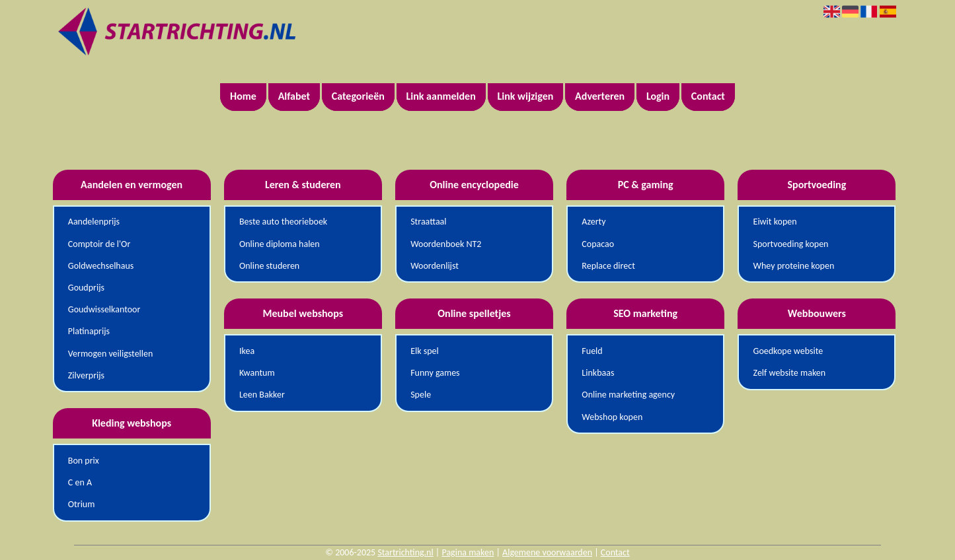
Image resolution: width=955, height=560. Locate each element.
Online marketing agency (628, 395)
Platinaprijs (89, 331)
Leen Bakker (262, 395)
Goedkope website (788, 351)
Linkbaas (598, 373)
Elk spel (425, 351)
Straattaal (428, 222)
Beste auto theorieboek (283, 222)
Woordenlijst (435, 266)
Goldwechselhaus (101, 266)
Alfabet (294, 96)
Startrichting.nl (405, 552)
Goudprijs (86, 288)
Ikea (247, 351)
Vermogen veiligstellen (111, 354)
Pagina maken (468, 552)
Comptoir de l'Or (99, 244)
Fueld (592, 351)
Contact (708, 96)
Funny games (435, 373)
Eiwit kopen (775, 222)
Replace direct (608, 266)
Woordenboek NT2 (446, 244)
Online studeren (269, 266)
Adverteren (600, 96)
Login (658, 96)
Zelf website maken (790, 373)
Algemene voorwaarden (547, 552)
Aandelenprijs (94, 222)
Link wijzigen (525, 96)
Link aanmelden (441, 96)
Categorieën (358, 96)
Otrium (82, 504)
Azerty (593, 222)
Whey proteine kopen (794, 266)
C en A (80, 482)
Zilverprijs (86, 375)
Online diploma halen (280, 244)
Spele (421, 395)
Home (243, 96)
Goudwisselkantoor (104, 309)
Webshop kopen (612, 417)
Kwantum (257, 373)
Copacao (598, 244)
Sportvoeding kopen (791, 244)
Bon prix (84, 461)
